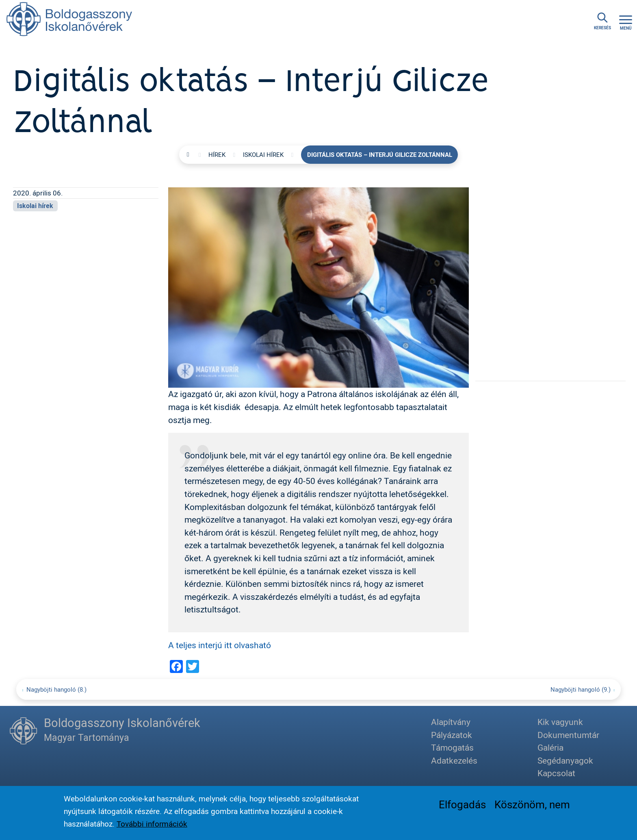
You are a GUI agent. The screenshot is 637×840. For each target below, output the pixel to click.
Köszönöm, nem (532, 807)
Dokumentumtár (568, 735)
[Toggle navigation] (626, 21)
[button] (318, 287)
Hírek (217, 154)
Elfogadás (462, 807)
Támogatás (452, 747)
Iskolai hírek (263, 154)
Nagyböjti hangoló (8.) (56, 689)
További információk (152, 826)
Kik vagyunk (560, 722)
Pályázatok (452, 735)
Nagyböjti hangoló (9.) (581, 689)
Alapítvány (451, 722)
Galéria (550, 747)
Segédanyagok (565, 760)
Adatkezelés (454, 760)
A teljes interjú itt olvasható (220, 645)
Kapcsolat (556, 773)
